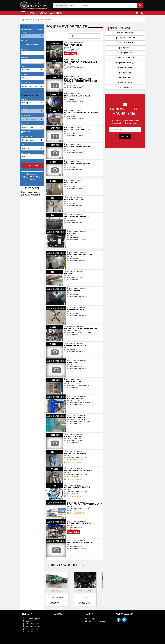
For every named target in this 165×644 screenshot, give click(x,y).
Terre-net (29, 621)
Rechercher (32, 166)
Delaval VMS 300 (53, 395)
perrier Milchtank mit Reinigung (58, 110)
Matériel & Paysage (33, 626)
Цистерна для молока (31, 192)
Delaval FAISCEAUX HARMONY (58, 467)
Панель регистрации (97, 621)
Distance (24, 40)
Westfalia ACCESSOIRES (55, 539)
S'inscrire (125, 137)
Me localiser (32, 44)
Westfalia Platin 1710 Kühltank (58, 59)
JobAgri (92, 619)
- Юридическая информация (80, 641)
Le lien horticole (32, 629)
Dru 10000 (50, 230)
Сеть (22, 145)
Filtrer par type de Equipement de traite (32, 31)
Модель (24, 74)
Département (25, 116)
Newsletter (59, 621)
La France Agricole (33, 619)
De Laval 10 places (53, 415)
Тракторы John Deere (125, 33)
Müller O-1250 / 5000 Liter (56, 161)
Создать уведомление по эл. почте (32, 177)
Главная (27, 20)
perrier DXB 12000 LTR (55, 343)
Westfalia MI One (53, 42)
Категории (60, 5)
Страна (23, 99)
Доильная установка (31, 195)
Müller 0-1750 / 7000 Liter (56, 127)
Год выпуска (25, 83)
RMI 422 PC (51, 359)
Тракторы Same (125, 82)
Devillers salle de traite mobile (58, 501)
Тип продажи (26, 153)
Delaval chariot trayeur (55, 484)
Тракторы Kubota (125, 77)
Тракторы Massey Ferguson (125, 62)
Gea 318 (49, 271)
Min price (24, 50)
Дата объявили (26, 136)
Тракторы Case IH (125, 43)
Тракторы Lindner (125, 87)
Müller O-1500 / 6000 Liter (56, 144)
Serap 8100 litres (53, 378)
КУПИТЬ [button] (31, 13)
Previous (52, 589)
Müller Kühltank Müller (55, 93)
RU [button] (143, 1)
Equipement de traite (43, 20)
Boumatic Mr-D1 (52, 434)
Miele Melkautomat (54, 197)
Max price (24, 58)
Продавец (24, 124)
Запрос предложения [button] (51, 13)
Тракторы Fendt (125, 53)
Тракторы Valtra (125, 67)
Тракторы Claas (125, 48)
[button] (23, 13)
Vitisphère (29, 632)
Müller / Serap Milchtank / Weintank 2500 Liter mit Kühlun (68, 76)
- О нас (116, 641)
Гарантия (27, 132)
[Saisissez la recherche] (103, 5)
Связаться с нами (62, 619)
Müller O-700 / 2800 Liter (56, 252)
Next (97, 589)
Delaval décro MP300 (54, 451)
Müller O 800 (51, 288)
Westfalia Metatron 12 (55, 214)
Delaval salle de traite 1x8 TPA (58, 326)
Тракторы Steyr (125, 72)
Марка (23, 66)
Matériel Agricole (32, 624)
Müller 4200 (51, 180)
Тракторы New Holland (125, 38)
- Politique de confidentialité (102, 641)
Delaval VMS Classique (55, 520)
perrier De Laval (52, 307)
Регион (23, 107)
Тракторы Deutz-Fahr (125, 58)
